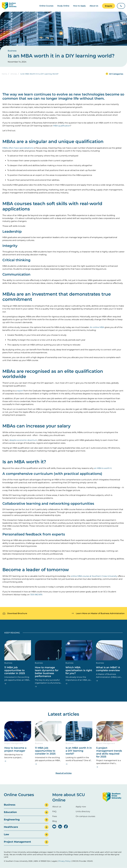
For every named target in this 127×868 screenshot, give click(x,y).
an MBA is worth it (103, 468)
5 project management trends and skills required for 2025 (109, 752)
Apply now (81, 807)
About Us (94, 6)
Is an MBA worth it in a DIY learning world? (79, 751)
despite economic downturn (23, 440)
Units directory (83, 811)
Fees (55, 816)
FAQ (54, 811)
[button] (109, 6)
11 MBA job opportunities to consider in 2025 (15, 670)
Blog (55, 821)
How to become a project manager (15, 749)
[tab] (26, 805)
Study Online (63, 6)
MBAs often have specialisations (18, 148)
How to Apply (79, 6)
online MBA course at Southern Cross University (94, 576)
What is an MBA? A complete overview (108, 669)
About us (57, 807)
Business (12, 51)
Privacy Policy (64, 861)
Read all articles (64, 773)
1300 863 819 (36, 595)
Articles (14, 74)
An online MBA (97, 327)
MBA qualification (62, 126)
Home (4, 74)
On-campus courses (85, 816)
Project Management (14, 743)
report (20, 391)
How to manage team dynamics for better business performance (47, 672)
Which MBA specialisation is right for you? (79, 670)
